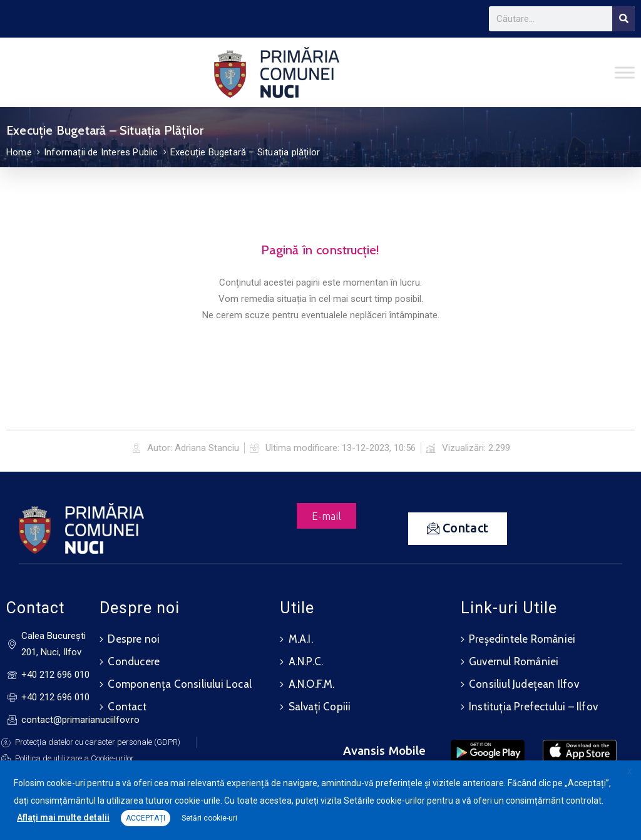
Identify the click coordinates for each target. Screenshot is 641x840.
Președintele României (522, 639)
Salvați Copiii (320, 707)
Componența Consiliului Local (180, 684)
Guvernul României (514, 661)
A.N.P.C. (306, 661)
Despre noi (134, 639)
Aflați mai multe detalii (63, 817)
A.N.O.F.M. (312, 684)
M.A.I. (301, 639)
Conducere (134, 661)
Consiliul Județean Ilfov (524, 684)
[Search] (623, 19)
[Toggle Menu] (625, 72)
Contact (127, 707)
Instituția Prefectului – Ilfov (533, 707)
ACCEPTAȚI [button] (146, 818)
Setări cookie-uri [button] (209, 818)
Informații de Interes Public (101, 152)
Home (19, 152)
